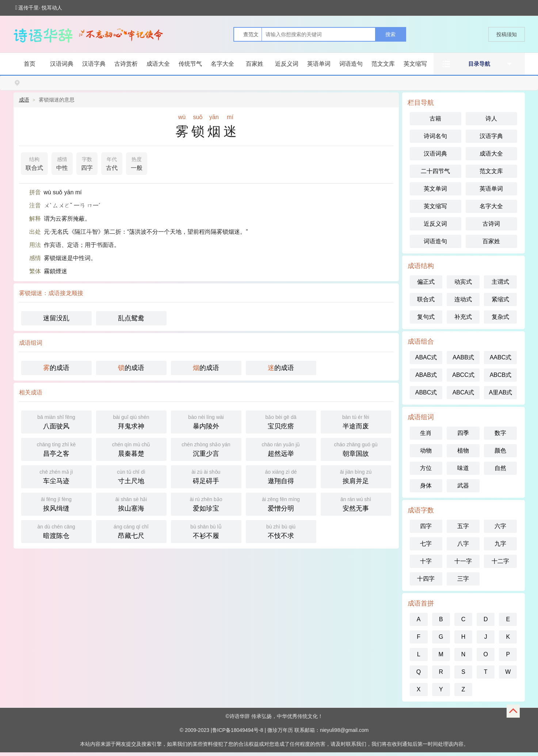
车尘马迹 (56, 476)
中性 (62, 163)
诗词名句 (435, 136)
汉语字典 (94, 64)
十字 (426, 561)
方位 (426, 468)
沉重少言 (206, 449)
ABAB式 (426, 375)
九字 (500, 544)
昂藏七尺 (131, 531)
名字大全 (222, 64)
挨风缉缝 (56, 503)
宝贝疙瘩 (281, 421)
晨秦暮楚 (131, 449)
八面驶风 (56, 421)
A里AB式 (500, 392)
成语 (24, 100)
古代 (112, 163)
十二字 (500, 561)
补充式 (463, 317)
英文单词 (435, 189)
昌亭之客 (56, 449)
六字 (500, 526)
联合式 (34, 163)
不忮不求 (281, 531)
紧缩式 (500, 299)
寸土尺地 (131, 476)
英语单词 (319, 64)
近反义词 (287, 64)
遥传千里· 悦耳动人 (39, 8)
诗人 (491, 119)
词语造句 (351, 64)
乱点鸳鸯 (131, 318)
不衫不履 (206, 531)
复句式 (426, 317)
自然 (500, 468)
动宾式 (463, 282)
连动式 (463, 299)
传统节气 (190, 64)
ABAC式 (426, 357)
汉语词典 (62, 64)
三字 (463, 579)
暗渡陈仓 (56, 531)
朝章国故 (356, 449)
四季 (463, 433)
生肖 (426, 433)
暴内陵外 (206, 421)
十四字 (426, 579)
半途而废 (356, 421)
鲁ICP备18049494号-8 (238, 730)
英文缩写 (415, 64)
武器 (463, 486)
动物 (426, 450)
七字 (426, 544)
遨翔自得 (281, 476)
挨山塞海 (131, 503)
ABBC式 (426, 392)
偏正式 (426, 282)
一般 (137, 163)
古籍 (435, 119)
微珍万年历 (280, 730)
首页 (30, 64)
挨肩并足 (356, 476)
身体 (426, 486)
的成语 (56, 368)
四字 (87, 163)
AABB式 (463, 357)
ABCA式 (463, 392)
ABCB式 (501, 375)
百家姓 (255, 64)
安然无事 (356, 503)
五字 (463, 526)
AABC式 (501, 357)
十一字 (463, 561)
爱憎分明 (281, 503)
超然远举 (281, 449)
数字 (500, 433)
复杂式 (500, 317)
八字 (463, 544)
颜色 (500, 450)
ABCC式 (463, 375)
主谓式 (500, 282)
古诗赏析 (126, 64)
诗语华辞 (240, 716)
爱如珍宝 (206, 503)
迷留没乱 (56, 318)
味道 (463, 468)
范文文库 (383, 64)
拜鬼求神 (131, 421)
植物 (463, 450)
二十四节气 (435, 171)
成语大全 (158, 64)
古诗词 (491, 224)
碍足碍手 (206, 476)
